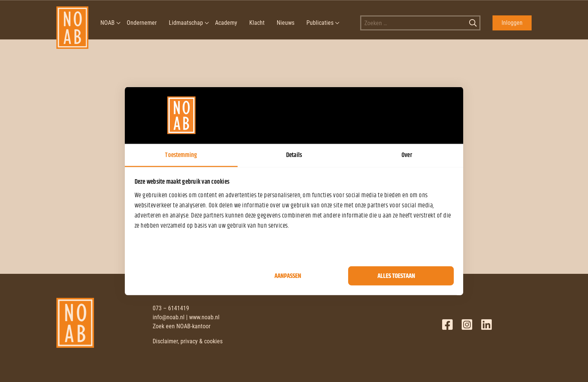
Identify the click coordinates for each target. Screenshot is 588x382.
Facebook (447, 325)
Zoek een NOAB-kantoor (182, 326)
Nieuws (286, 23)
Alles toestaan (396, 276)
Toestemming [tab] (181, 155)
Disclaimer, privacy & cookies (188, 341)
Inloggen (512, 23)
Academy (226, 23)
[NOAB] (72, 23)
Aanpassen (288, 276)
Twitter (467, 325)
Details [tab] (294, 155)
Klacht (257, 23)
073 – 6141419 (171, 308)
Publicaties (320, 23)
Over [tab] (407, 155)
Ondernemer (142, 23)
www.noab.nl (204, 317)
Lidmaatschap (186, 23)
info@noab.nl (169, 317)
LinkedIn (486, 325)
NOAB (108, 23)
